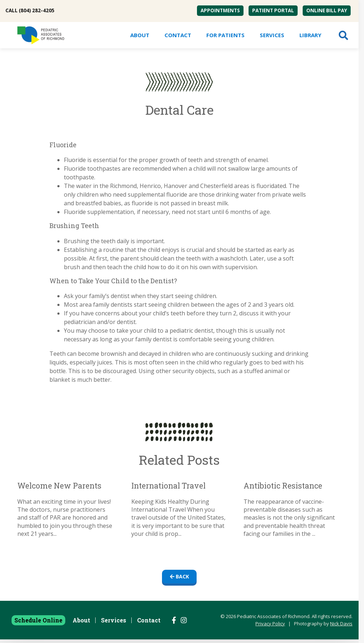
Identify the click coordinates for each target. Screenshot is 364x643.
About (140, 35)
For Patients (225, 35)
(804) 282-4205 (37, 10)
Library (310, 35)
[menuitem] (220, 11)
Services (272, 35)
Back (179, 578)
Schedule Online (38, 624)
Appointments (220, 10)
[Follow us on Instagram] (184, 624)
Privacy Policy (270, 627)
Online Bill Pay (327, 10)
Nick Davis (341, 627)
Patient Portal (273, 10)
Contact (178, 35)
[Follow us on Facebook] (174, 624)
